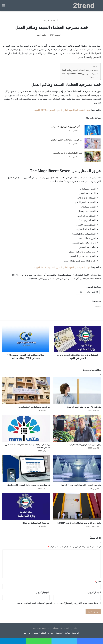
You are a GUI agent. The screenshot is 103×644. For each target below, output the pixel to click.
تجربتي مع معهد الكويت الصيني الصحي (34, 407)
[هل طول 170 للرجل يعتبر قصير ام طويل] (77, 391)
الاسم (98, 582)
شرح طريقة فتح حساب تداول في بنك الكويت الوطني (28, 485)
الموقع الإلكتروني (43, 592)
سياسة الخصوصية (63, 633)
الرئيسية (55, 20)
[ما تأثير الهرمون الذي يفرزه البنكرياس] (93, 130)
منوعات (46, 20)
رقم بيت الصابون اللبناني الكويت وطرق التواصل (81, 485)
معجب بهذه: (93, 77)
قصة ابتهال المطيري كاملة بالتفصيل (68, 153)
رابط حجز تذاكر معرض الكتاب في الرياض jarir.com (79, 523)
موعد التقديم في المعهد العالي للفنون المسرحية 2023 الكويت (62, 110)
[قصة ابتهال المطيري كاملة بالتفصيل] (93, 156)
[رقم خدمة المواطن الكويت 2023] (26, 507)
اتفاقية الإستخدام (39, 633)
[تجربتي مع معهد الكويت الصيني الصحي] (26, 391)
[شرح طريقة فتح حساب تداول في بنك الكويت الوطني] (26, 469)
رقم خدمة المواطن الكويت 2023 (36, 523)
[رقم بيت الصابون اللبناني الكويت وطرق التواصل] (77, 469)
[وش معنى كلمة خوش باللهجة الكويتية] (77, 428)
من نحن (27, 633)
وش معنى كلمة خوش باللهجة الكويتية (85, 445)
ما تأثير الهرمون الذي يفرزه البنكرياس (67, 127)
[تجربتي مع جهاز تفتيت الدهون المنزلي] (93, 143)
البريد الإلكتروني (94, 592)
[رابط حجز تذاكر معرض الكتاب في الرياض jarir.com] (77, 507)
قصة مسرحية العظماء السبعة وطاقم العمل (80, 70)
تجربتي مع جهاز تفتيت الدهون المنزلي (67, 140)
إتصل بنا (51, 633)
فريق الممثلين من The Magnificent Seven (80, 74)
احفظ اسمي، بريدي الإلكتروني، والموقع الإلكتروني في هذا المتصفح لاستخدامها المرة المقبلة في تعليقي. (58, 603)
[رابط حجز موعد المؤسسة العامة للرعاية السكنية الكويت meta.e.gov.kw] (26, 428)
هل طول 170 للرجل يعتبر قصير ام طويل (84, 407)
